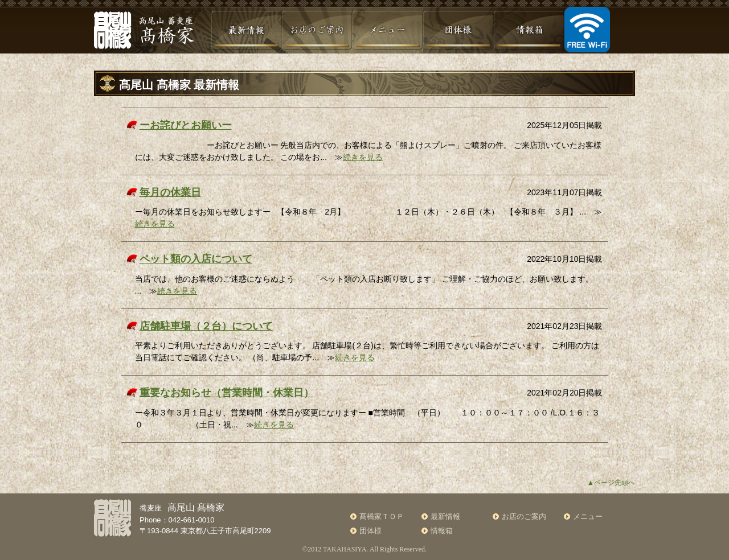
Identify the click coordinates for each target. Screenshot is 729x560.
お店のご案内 (524, 516)
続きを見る (363, 157)
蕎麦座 (182, 508)
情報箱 (442, 531)
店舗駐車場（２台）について (206, 326)
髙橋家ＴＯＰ (382, 516)
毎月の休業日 (170, 192)
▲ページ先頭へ (611, 483)
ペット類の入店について (196, 259)
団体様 (370, 531)
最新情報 (445, 516)
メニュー (588, 516)
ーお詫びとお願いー (186, 125)
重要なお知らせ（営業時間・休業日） (227, 393)
